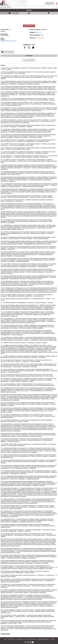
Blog (5, 639)
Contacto (52, 639)
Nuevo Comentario (8, 52)
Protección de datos (32, 639)
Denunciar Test (5, 634)
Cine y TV (39, 32)
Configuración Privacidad (43, 639)
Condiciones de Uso (21, 639)
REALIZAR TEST (29, 26)
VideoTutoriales (11, 639)
